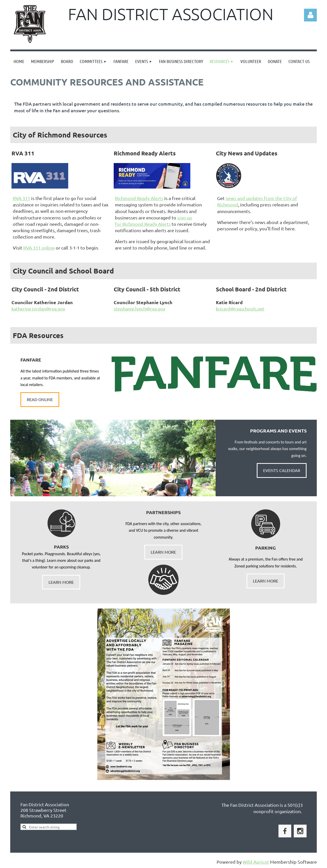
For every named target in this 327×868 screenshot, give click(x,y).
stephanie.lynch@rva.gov (139, 309)
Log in (310, 15)
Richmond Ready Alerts (139, 198)
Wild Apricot (256, 862)
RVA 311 (21, 198)
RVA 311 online (39, 248)
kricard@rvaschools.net (240, 309)
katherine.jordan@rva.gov (38, 309)
